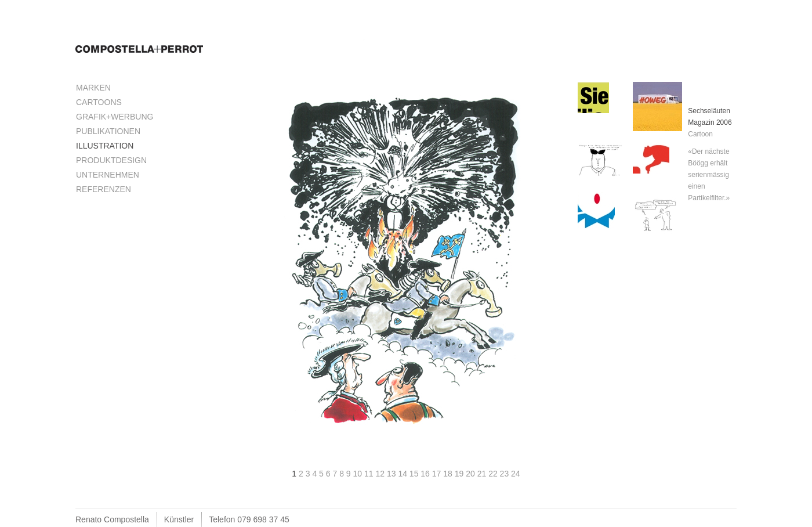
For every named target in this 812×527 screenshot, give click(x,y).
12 (381, 474)
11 (370, 474)
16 (426, 474)
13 (392, 474)
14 (403, 474)
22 (494, 474)
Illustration (105, 146)
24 (516, 474)
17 (438, 474)
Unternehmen (108, 175)
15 (415, 474)
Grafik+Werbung (115, 117)
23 (505, 474)
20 (471, 474)
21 (483, 474)
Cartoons (99, 102)
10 (359, 474)
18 (449, 474)
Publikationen (108, 131)
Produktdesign (111, 160)
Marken (93, 88)
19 (460, 474)
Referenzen (104, 189)
